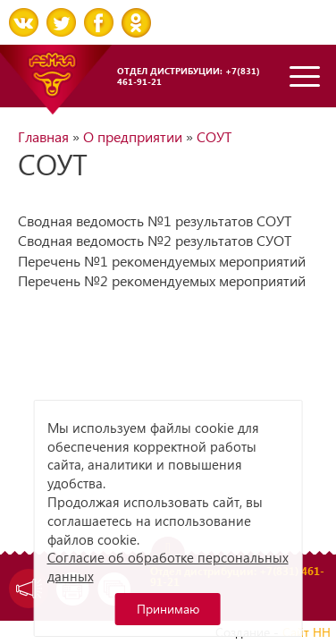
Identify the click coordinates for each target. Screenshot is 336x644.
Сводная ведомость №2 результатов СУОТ (155, 240)
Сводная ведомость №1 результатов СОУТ (155, 220)
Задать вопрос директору (25, 589)
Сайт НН (307, 632)
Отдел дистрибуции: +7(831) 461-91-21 (189, 76)
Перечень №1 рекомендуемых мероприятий (162, 261)
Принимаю (168, 609)
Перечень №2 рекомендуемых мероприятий (162, 280)
